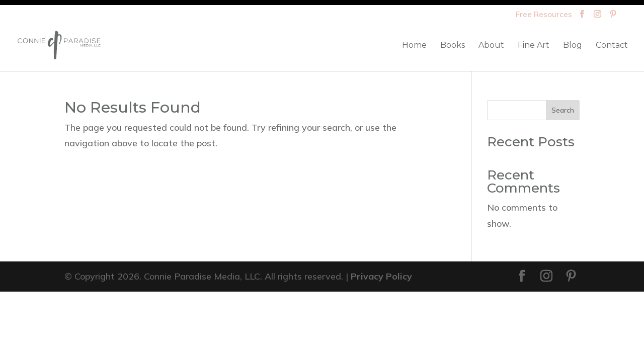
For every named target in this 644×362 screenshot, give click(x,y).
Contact (612, 46)
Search (563, 110)
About (491, 46)
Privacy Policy (381, 276)
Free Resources (544, 15)
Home (414, 46)
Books (453, 46)
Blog (573, 46)
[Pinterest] (613, 17)
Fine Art (534, 46)
